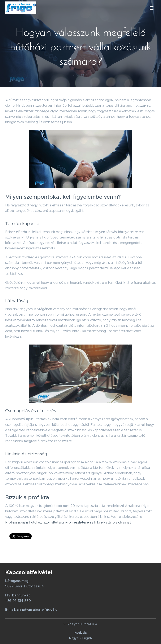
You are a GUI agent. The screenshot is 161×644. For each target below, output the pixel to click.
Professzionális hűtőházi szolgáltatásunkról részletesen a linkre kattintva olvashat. (68, 522)
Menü (152, 8)
